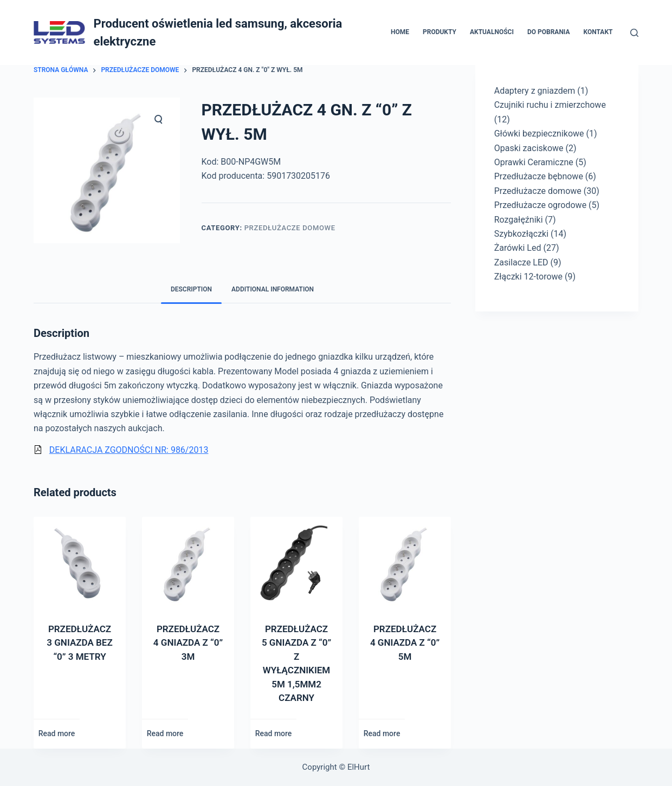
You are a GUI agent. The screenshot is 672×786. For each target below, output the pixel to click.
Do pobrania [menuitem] (549, 32)
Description (191, 289)
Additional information (273, 289)
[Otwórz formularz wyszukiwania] (634, 33)
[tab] (191, 290)
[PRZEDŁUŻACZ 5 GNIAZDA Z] (296, 563)
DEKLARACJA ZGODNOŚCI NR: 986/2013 (129, 450)
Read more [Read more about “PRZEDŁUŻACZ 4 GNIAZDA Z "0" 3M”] (165, 733)
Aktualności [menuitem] (492, 32)
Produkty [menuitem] (440, 32)
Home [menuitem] (400, 32)
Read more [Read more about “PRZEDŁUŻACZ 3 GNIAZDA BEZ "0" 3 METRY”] (57, 733)
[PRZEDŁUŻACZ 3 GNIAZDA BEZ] (80, 563)
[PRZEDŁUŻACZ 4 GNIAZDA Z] (188, 563)
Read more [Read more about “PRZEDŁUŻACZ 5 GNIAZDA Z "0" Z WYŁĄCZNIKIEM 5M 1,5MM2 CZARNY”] (274, 733)
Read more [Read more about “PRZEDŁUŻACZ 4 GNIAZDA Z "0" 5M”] (382, 733)
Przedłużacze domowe (290, 228)
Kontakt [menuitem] (598, 32)
